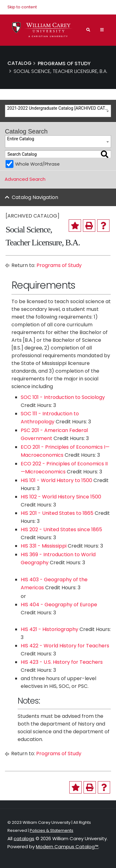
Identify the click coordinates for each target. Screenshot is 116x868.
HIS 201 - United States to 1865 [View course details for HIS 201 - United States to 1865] (57, 513)
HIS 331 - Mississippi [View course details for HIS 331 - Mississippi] (44, 546)
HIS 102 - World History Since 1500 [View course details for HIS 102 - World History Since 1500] (61, 497)
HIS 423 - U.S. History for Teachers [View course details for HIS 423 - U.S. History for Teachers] (62, 662)
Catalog (19, 63)
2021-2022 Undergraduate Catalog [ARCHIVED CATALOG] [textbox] (59, 108)
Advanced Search (25, 179)
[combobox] (58, 111)
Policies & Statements (52, 830)
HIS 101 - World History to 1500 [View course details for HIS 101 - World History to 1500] (56, 480)
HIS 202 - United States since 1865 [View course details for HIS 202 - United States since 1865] (61, 529)
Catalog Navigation (35, 197)
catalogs (24, 838)
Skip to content (22, 7)
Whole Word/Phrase (37, 164)
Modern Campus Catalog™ (67, 847)
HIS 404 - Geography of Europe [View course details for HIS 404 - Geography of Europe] (59, 605)
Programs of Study (59, 265)
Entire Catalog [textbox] (21, 139)
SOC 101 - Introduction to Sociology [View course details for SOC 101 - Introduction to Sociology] (63, 397)
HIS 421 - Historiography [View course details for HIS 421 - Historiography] (49, 629)
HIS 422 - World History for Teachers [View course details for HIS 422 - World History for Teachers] (65, 646)
